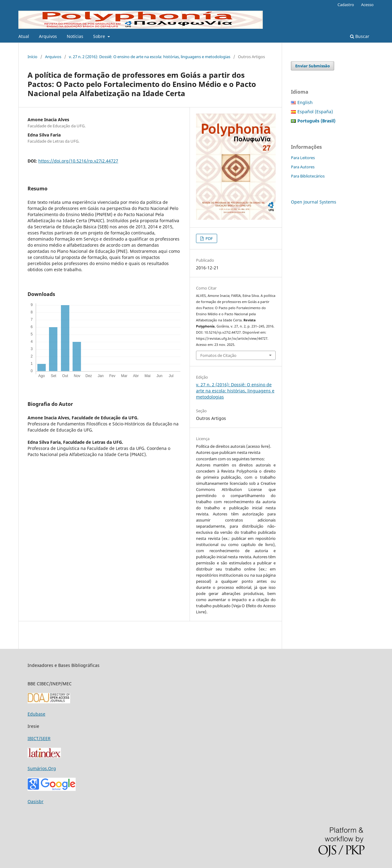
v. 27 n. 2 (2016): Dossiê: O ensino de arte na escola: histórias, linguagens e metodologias (150, 57)
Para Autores (303, 167)
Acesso (367, 5)
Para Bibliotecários (308, 176)
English (305, 102)
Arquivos (48, 36)
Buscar (360, 36)
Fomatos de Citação (218, 355)
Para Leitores (303, 158)
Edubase (36, 714)
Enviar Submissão (313, 66)
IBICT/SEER (39, 738)
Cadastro (346, 5)
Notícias (75, 36)
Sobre (100, 36)
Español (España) (315, 112)
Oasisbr (36, 801)
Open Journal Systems (314, 202)
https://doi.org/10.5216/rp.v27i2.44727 (78, 161)
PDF (209, 238)
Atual (24, 36)
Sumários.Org (42, 768)
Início (32, 57)
